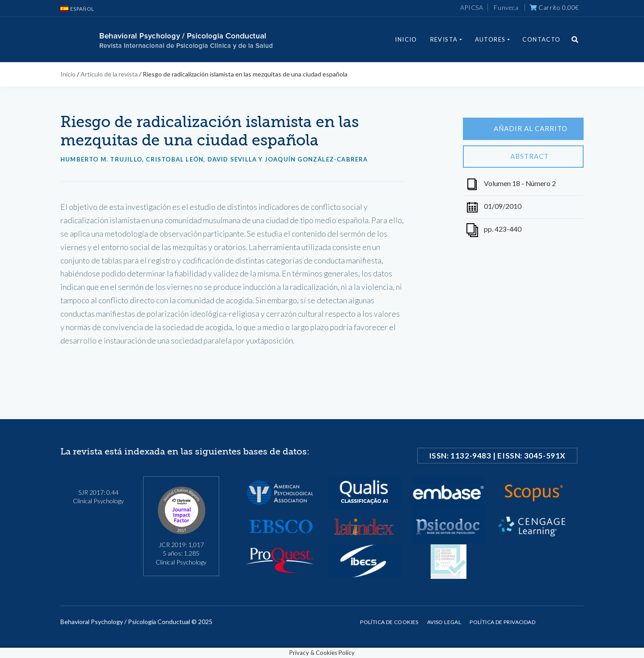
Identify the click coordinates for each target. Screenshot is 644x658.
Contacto (541, 39)
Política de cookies (389, 622)
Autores (490, 39)
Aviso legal (444, 622)
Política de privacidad (502, 622)
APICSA (472, 7)
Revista (444, 39)
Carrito (554, 7)
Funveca (506, 7)
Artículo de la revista (109, 74)
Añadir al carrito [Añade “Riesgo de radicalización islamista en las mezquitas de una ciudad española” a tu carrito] (523, 129)
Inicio (406, 39)
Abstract (523, 157)
